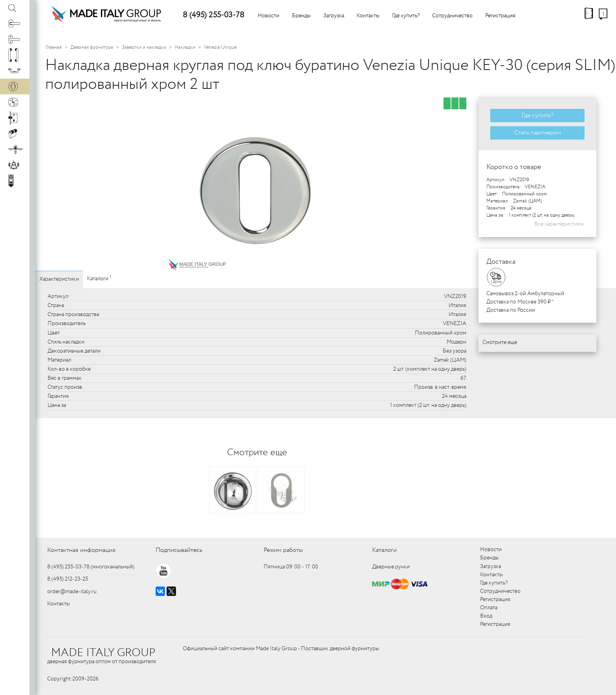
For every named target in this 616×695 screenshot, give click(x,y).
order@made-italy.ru (72, 592)
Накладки (185, 47)
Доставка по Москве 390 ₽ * (520, 302)
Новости (269, 16)
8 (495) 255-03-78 (214, 15)
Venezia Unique (220, 47)
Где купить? (406, 16)
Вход (486, 616)
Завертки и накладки (144, 47)
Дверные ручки (391, 567)
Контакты (368, 16)
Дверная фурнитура (92, 47)
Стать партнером (538, 133)
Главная (54, 47)
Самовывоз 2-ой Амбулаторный (525, 294)
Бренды (301, 16)
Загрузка (334, 16)
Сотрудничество (452, 16)
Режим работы (283, 550)
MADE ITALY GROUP (103, 653)
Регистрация (500, 16)
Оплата (489, 608)
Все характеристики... (561, 224)
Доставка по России (511, 310)
